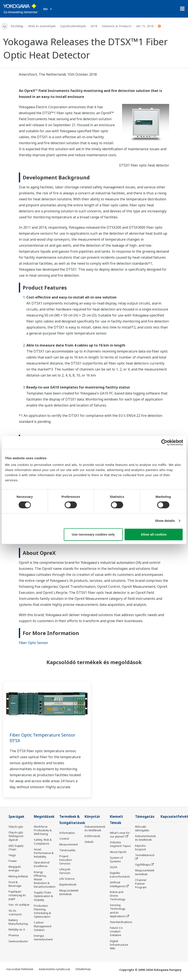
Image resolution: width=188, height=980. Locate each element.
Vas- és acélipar (19, 905)
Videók (89, 842)
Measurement (69, 844)
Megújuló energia (15, 868)
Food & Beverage (15, 884)
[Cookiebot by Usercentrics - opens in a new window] (164, 442)
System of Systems (116, 859)
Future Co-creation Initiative (117, 931)
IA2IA (113, 867)
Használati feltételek (20, 969)
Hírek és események (42, 26)
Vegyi (12, 855)
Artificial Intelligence (118, 884)
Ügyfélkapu (143, 864)
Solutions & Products (117, 26)
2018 (94, 26)
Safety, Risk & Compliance (43, 841)
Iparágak (16, 817)
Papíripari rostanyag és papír (17, 895)
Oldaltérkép (83, 969)
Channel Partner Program (141, 884)
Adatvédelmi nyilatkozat (54, 969)
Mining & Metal (18, 876)
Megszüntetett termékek (69, 892)
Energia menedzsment (43, 937)
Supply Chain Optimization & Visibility (43, 896)
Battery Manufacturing (18, 922)
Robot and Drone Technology (118, 896)
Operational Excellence (42, 864)
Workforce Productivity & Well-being (43, 830)
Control (64, 839)
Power (13, 861)
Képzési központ (140, 847)
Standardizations (121, 922)
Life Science (67, 879)
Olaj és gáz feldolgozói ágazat (16, 836)
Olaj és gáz (16, 827)
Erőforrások (92, 836)
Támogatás (145, 817)
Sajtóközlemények (73, 26)
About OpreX (118, 852)
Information (67, 833)
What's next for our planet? (120, 835)
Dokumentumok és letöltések (95, 828)
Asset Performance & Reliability (44, 853)
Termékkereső (145, 855)
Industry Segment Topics (120, 844)
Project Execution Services (66, 860)
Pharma (14, 935)
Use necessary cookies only (93, 534)
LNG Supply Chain (16, 847)
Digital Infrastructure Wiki (119, 945)
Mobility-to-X (17, 929)
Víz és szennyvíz (15, 912)
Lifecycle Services (65, 871)
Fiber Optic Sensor (34, 643)
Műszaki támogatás (142, 828)
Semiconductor (18, 941)
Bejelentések (68, 884)
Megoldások (44, 817)
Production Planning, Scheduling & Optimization (42, 911)
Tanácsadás (67, 850)
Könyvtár (92, 817)
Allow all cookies (154, 534)
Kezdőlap (17, 26)
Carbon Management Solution (43, 926)
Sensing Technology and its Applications (118, 910)
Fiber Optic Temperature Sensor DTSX (43, 738)
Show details (165, 521)
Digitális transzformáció (120, 875)
